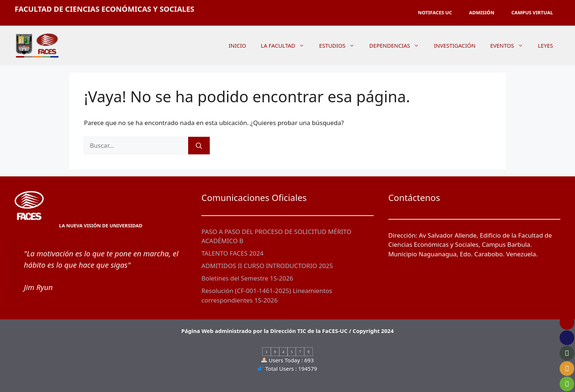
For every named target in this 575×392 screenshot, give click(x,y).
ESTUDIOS (340, 45)
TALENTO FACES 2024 (232, 253)
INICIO (237, 45)
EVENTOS (510, 45)
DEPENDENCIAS (398, 45)
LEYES (545, 45)
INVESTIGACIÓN (455, 45)
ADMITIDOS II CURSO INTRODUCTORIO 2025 (267, 266)
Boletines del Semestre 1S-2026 (247, 278)
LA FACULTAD (286, 45)
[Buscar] (199, 146)
